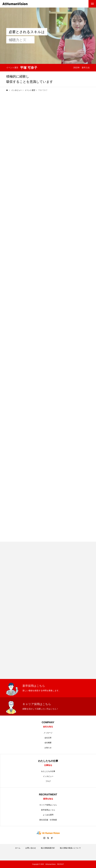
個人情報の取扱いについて (70, 848)
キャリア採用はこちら (48, 805)
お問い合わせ (31, 848)
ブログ (48, 781)
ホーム (18, 848)
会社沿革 (48, 738)
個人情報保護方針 (48, 848)
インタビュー (48, 776)
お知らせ (48, 748)
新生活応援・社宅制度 (48, 820)
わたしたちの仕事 (48, 771)
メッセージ (48, 733)
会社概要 (48, 743)
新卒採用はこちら (48, 810)
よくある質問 (48, 815)
